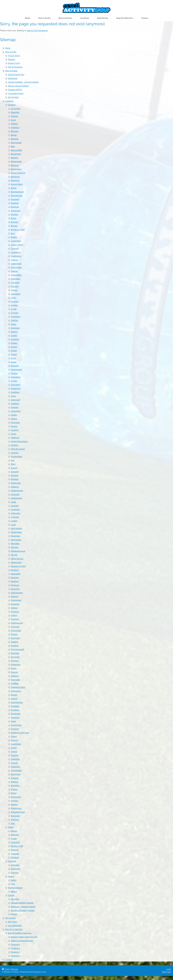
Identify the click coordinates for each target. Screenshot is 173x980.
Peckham (15, 619)
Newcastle (16, 574)
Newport (15, 850)
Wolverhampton (18, 812)
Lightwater (16, 513)
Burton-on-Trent (18, 230)
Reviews (12, 59)
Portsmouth (16, 631)
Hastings (15, 430)
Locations (9, 101)
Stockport (15, 718)
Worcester (15, 816)
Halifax (14, 415)
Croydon (15, 313)
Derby (14, 324)
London (14, 521)
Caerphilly (15, 842)
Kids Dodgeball (15, 926)
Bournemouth (17, 196)
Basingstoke (16, 143)
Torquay (14, 763)
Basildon (15, 139)
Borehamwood (17, 192)
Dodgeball (13, 78)
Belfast (14, 892)
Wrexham (15, 857)
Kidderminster (17, 491)
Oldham (14, 608)
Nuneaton (15, 604)
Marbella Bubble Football (22, 903)
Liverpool (15, 517)
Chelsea (14, 260)
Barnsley (15, 131)
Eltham (14, 347)
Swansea (15, 854)
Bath (13, 146)
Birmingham (16, 169)
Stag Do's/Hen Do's (14, 929)
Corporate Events (16, 93)
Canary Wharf (17, 245)
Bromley (15, 222)
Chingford (15, 283)
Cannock (15, 249)
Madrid (14, 914)
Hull (13, 460)
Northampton (17, 593)
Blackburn (15, 177)
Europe (11, 895)
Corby (14, 298)
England (12, 105)
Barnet (14, 135)
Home (8, 48)
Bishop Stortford (18, 173)
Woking (14, 805)
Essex (13, 358)
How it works (11, 52)
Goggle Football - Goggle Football (23, 82)
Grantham (15, 392)
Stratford (15, 729)
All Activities (13, 97)
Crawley (14, 305)
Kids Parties (10, 918)
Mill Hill (14, 555)
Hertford (15, 445)
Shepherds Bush (18, 687)
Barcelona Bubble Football (23, 910)
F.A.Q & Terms (14, 56)
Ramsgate (15, 638)
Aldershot (15, 112)
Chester (14, 271)
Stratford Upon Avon (20, 733)
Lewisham (15, 510)
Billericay (15, 165)
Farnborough (16, 370)
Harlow (14, 419)
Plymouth (15, 627)
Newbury (15, 570)
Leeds (14, 502)
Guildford (15, 404)
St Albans (15, 710)
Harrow (14, 426)
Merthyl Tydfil (17, 846)
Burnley (14, 226)
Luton (13, 525)
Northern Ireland (15, 888)
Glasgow (15, 873)
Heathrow (15, 438)
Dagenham (16, 317)
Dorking (14, 332)
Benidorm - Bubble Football (23, 907)
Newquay (15, 585)
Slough (14, 695)
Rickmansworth (18, 649)
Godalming (16, 388)
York (13, 823)
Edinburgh (15, 869)
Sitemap (14, 969)
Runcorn (14, 672)
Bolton (14, 188)
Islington (15, 475)
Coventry (15, 301)
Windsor (15, 801)
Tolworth (15, 755)
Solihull (14, 699)
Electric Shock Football (18, 86)
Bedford (14, 158)
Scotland (12, 861)
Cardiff (14, 839)
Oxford (14, 615)
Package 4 (15, 956)
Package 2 (15, 948)
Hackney (15, 407)
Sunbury (15, 740)
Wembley (15, 786)
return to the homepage (37, 31)
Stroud (14, 736)
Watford (14, 782)
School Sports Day (16, 75)
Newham (15, 578)
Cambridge (16, 241)
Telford (14, 752)
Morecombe (16, 562)
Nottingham (16, 600)
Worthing (15, 820)
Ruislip (14, 668)
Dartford (15, 320)
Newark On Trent (18, 566)
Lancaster (15, 494)
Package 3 (15, 952)
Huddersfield (16, 457)
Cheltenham (16, 264)
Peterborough (17, 623)
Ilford (13, 464)
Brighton (15, 215)
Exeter (14, 362)
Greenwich (15, 400)
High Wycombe (18, 449)
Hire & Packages (15, 67)
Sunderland (16, 744)
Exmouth (15, 366)
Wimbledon (16, 797)
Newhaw (15, 581)
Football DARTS (15, 90)
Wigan (14, 793)
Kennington (16, 483)
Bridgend (15, 835)
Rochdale (15, 653)
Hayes (14, 434)
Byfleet (14, 237)
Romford (15, 661)
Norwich (14, 597)
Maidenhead (16, 532)
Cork (13, 884)
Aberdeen (15, 865)
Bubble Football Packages (20, 933)
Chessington (16, 267)
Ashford (14, 124)
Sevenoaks (16, 680)
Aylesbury (15, 128)
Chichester (16, 279)
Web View (166, 972)
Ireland (11, 876)
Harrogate (15, 423)
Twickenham (16, 770)
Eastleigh (15, 339)
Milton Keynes (17, 559)
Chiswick (15, 286)
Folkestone (16, 377)
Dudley (14, 336)
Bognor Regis (17, 184)
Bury (13, 233)
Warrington (16, 774)
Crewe (14, 309)
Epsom (14, 354)
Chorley (14, 290)
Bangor (14, 831)
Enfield (14, 351)
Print (6, 969)
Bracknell (15, 199)
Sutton (14, 748)
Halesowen (16, 411)
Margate (15, 547)
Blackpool (15, 180)
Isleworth (15, 472)
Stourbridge (16, 725)
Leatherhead (16, 498)
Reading (14, 642)
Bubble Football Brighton (22, 941)
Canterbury (16, 252)
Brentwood (16, 211)
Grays (13, 396)
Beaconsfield (16, 150)
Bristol (14, 218)
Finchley (15, 373)
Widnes (14, 789)
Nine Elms (15, 589)
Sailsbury (15, 676)
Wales (11, 827)
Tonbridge (15, 759)
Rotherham (16, 665)
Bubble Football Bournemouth (24, 937)
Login (169, 969)
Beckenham (16, 154)
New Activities (11, 71)
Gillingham (16, 385)
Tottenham (16, 767)
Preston (14, 634)
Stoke (13, 721)
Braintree (15, 207)
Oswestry (15, 612)
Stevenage (16, 714)
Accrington (16, 109)
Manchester (16, 540)
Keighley (15, 479)
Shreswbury (16, 691)
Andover (14, 116)
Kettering (15, 487)
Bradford (15, 203)
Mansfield (15, 544)
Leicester (15, 506)
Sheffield (15, 684)
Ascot (13, 120)
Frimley (14, 381)
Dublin (14, 880)
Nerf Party (13, 922)
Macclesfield (16, 528)
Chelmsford (16, 256)
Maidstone (15, 536)
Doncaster (15, 328)
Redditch (15, 646)
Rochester (15, 657)
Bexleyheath (16, 162)
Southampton (17, 702)
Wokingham (16, 808)
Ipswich (14, 468)
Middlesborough (18, 551)
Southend (15, 706)
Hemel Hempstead (19, 441)
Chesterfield (16, 275)
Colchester (16, 294)
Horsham (15, 453)
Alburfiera (15, 899)
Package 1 (15, 944)
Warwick (15, 778)
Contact (9, 960)
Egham (14, 343)
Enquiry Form (14, 63)
